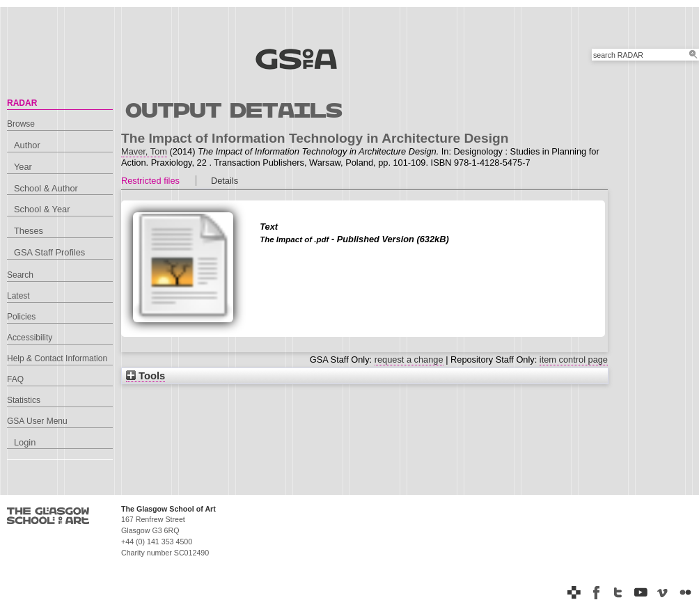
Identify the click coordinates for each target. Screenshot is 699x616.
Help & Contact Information (57, 358)
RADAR (22, 103)
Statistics (24, 400)
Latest (18, 296)
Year (23, 167)
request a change (409, 360)
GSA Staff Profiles (49, 252)
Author (27, 145)
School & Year (42, 209)
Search (20, 275)
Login (25, 442)
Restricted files (150, 181)
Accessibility (30, 338)
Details (225, 181)
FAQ (15, 379)
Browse (21, 124)
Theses (29, 231)
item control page (574, 360)
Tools (146, 376)
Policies (21, 317)
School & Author (46, 188)
